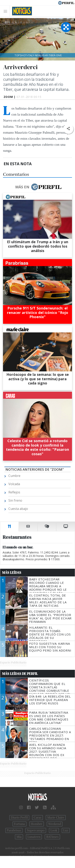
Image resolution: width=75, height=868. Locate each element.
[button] (68, 129)
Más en (38, 187)
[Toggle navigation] (6, 11)
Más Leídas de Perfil (20, 674)
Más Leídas (12, 573)
